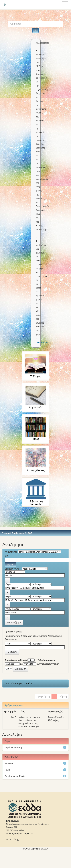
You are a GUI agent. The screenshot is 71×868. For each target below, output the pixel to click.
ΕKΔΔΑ (44, 849)
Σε (21, 664)
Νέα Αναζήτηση (14, 622)
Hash (7, 770)
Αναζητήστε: (11, 552)
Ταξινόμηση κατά (46, 660)
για (6, 556)
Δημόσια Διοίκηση (13, 748)
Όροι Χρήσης (12, 839)
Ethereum (9, 763)
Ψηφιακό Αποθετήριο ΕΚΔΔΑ (17, 533)
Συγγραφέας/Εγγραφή (48, 664)
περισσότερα (42, 342)
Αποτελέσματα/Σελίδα (16, 660)
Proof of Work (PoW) (15, 776)
